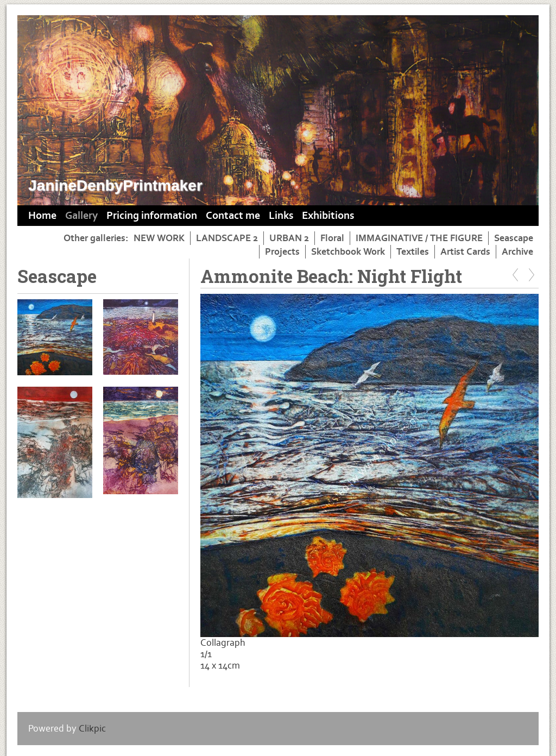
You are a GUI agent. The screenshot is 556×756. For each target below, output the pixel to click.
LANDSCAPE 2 (227, 238)
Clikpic (92, 729)
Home (42, 216)
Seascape (514, 238)
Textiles (413, 252)
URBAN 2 (289, 238)
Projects (282, 252)
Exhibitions (328, 216)
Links (281, 216)
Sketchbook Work (348, 252)
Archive (517, 252)
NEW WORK (159, 238)
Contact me (233, 216)
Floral (332, 238)
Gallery (81, 216)
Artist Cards (465, 252)
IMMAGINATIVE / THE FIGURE (419, 238)
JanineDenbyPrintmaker (115, 185)
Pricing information (152, 216)
